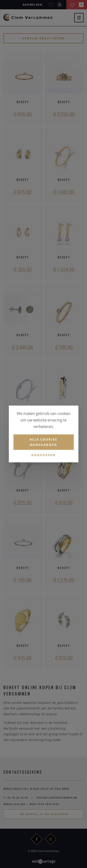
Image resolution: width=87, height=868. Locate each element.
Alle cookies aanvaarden (43, 442)
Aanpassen (43, 455)
